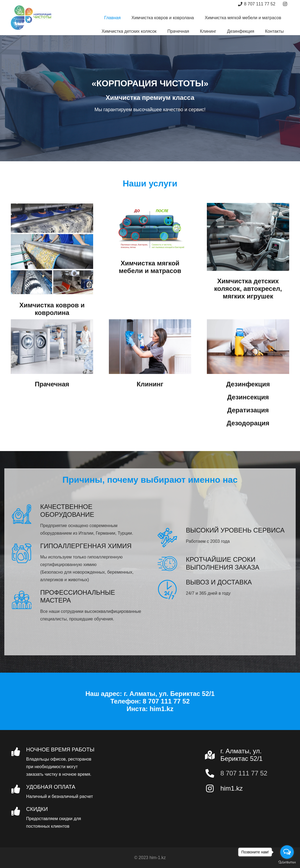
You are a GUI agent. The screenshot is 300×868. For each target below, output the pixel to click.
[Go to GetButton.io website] (287, 862)
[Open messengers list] (287, 852)
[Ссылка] (31, 18)
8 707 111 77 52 (244, 773)
